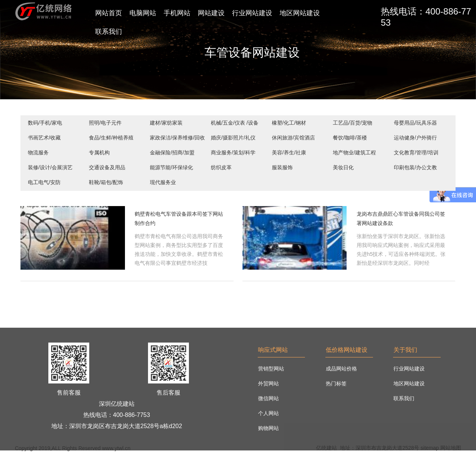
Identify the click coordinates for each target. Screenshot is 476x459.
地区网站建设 (300, 13)
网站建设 (211, 13)
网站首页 (109, 13)
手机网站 (177, 13)
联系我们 (109, 32)
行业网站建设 (252, 13)
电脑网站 (143, 13)
